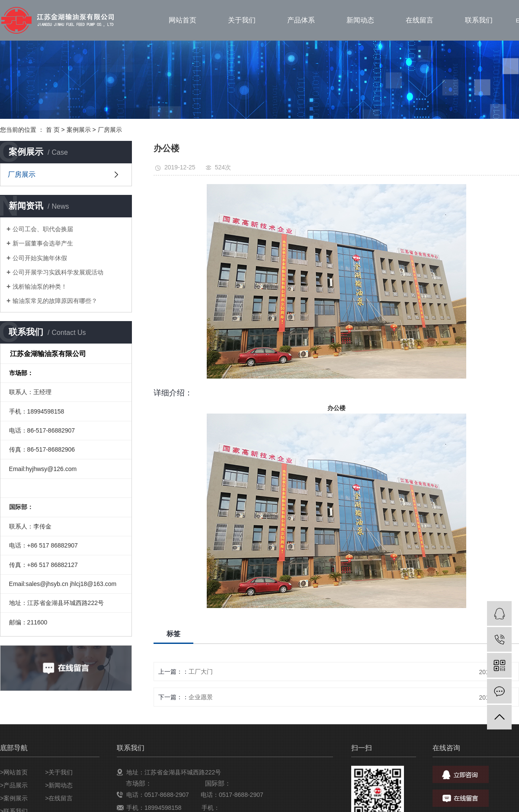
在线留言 (420, 20)
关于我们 (242, 20)
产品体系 (301, 20)
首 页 (53, 130)
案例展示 (79, 130)
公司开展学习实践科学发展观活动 (58, 272)
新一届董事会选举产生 (43, 243)
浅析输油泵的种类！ (40, 287)
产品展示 (16, 785)
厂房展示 (110, 130)
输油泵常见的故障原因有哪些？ (55, 301)
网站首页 (183, 20)
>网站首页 (14, 772)
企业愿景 (201, 697)
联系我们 (479, 20)
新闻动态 (360, 20)
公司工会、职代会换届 (43, 229)
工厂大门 (201, 672)
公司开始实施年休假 (40, 258)
